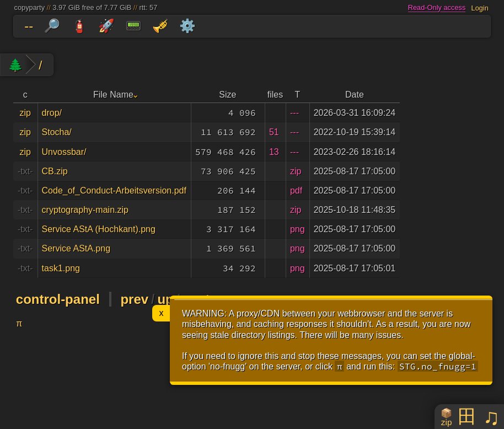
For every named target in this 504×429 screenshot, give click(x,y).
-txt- (25, 171)
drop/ (52, 113)
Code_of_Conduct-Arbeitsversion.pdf (114, 191)
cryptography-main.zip (85, 210)
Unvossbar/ (64, 152)
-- (29, 26)
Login (480, 7)
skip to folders (2, 18)
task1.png (61, 268)
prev (134, 299)
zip (25, 113)
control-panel (58, 299)
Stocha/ (57, 132)
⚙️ (187, 26)
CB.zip (55, 171)
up (165, 299)
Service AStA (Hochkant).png (99, 229)
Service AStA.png (76, 248)
